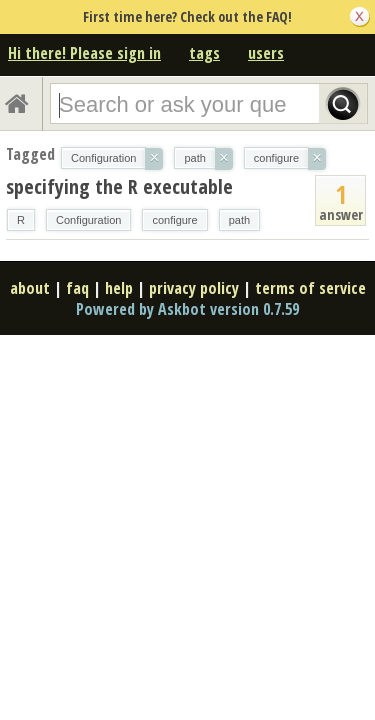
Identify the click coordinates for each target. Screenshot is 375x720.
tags (204, 53)
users (266, 53)
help (119, 288)
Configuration (88, 220)
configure (174, 220)
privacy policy (194, 288)
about (30, 288)
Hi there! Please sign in (84, 53)
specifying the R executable (119, 186)
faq (77, 288)
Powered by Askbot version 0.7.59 (187, 309)
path (239, 220)
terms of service (310, 288)
